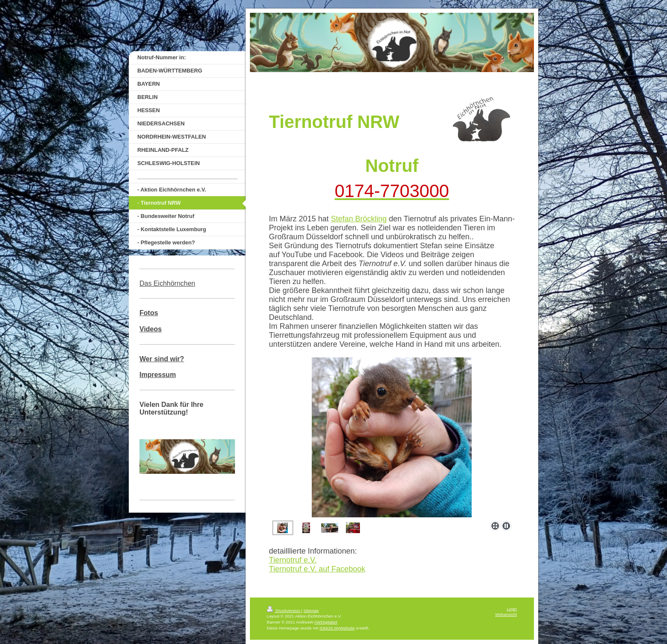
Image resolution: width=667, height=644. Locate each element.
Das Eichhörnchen (167, 283)
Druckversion (284, 611)
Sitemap (311, 611)
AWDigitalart (326, 622)
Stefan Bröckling (359, 219)
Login (512, 609)
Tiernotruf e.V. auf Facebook (317, 569)
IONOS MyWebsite (337, 628)
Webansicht (506, 614)
